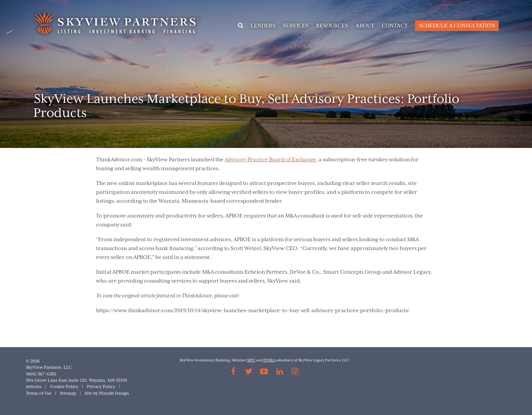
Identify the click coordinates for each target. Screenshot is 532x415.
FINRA (269, 360)
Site (88, 393)
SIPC (251, 360)
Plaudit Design (114, 393)
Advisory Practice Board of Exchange (270, 160)
